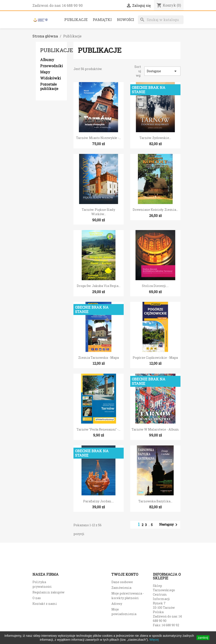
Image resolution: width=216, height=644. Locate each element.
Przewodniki (51, 66)
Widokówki (51, 78)
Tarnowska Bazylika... (155, 501)
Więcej (154, 640)
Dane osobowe (122, 582)
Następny (169, 525)
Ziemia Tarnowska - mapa (99, 358)
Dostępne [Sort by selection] (162, 71)
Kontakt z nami (45, 604)
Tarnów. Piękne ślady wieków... (98, 212)
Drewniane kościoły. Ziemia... (155, 210)
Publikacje (76, 20)
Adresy (117, 604)
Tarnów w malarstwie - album (155, 429)
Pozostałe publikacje (49, 86)
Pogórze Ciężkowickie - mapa (155, 358)
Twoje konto (125, 574)
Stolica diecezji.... (155, 286)
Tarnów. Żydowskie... (155, 138)
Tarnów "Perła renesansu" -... (98, 429)
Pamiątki (102, 20)
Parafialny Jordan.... (98, 501)
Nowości (125, 20)
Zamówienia (121, 588)
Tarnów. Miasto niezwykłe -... (98, 138)
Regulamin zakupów (48, 592)
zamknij (203, 638)
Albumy (47, 60)
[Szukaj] (161, 20)
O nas (37, 598)
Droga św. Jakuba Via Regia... (99, 286)
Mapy (45, 72)
